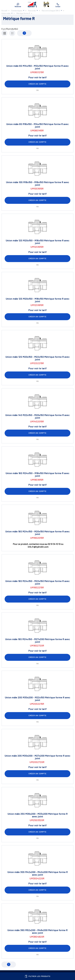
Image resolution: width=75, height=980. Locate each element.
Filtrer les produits (38, 976)
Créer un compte (37, 84)
